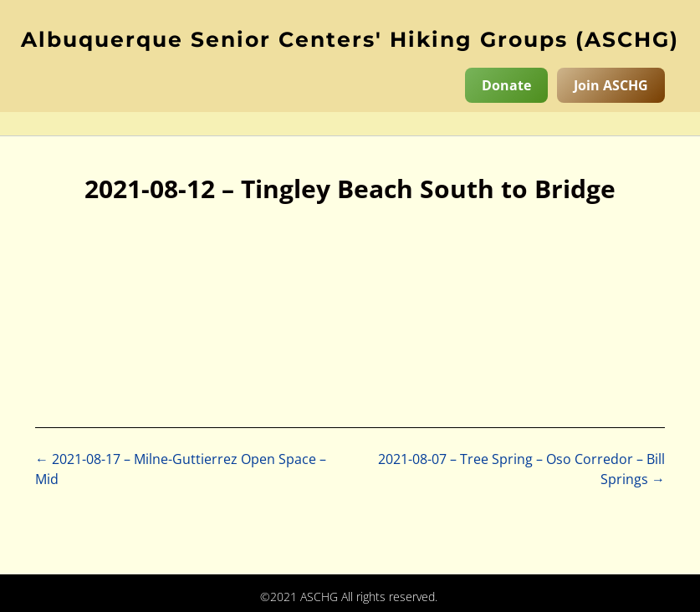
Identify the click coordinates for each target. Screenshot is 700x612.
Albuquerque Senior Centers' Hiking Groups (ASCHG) (350, 39)
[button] (350, 124)
